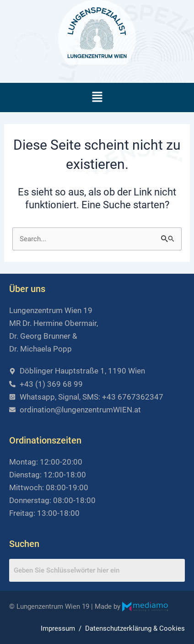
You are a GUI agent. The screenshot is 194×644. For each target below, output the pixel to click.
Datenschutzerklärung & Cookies (135, 628)
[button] (97, 97)
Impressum (58, 628)
